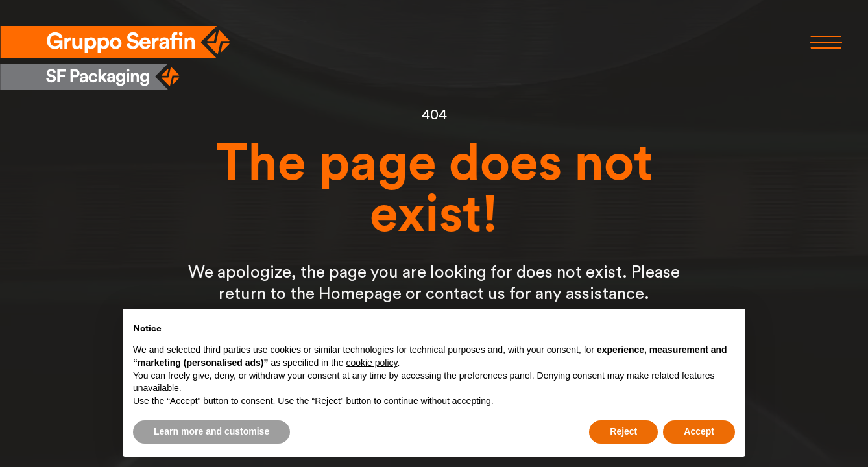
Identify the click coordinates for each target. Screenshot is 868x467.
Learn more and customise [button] (211, 431)
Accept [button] (699, 431)
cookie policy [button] (371, 363)
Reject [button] (623, 431)
